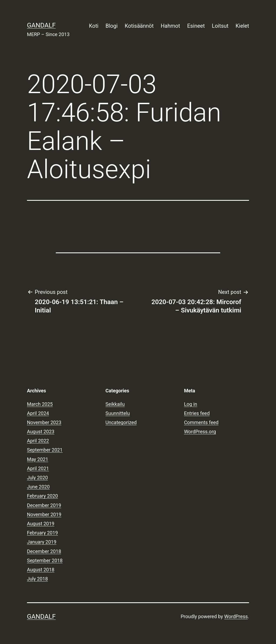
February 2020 (42, 496)
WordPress (236, 616)
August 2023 (41, 432)
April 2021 (38, 468)
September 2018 (45, 560)
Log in (191, 404)
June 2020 (38, 487)
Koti (94, 26)
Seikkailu (115, 404)
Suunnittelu (118, 413)
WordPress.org (200, 432)
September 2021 (45, 450)
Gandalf (41, 25)
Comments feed (201, 422)
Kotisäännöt (139, 26)
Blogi (112, 26)
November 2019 (44, 514)
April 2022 (38, 441)
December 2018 (44, 551)
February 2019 (42, 533)
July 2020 (37, 478)
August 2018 (41, 570)
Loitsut (220, 26)
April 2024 (38, 413)
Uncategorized (121, 422)
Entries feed (197, 413)
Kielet (242, 26)
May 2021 (38, 459)
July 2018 (37, 579)
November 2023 (44, 422)
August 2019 (41, 524)
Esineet (196, 26)
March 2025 (40, 404)
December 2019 (44, 505)
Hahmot (170, 26)
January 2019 (42, 542)
